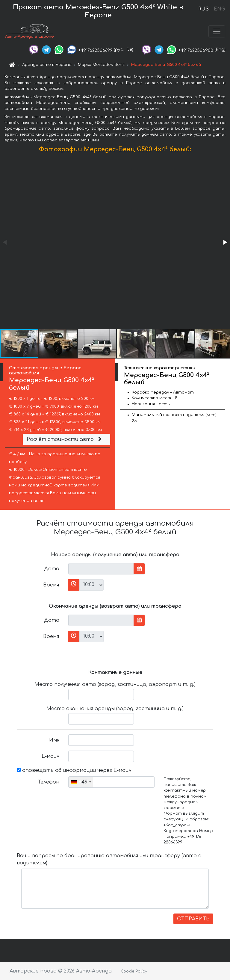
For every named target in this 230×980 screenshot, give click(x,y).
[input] (101, 569)
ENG (219, 9)
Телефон (49, 782)
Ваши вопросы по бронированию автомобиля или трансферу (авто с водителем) (109, 859)
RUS (203, 9)
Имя (54, 740)
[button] (225, 242)
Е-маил (50, 756)
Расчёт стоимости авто (65, 439)
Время (51, 585)
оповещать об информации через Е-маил (74, 770)
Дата (52, 569)
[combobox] (81, 782)
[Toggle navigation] (217, 31)
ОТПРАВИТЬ (193, 919)
